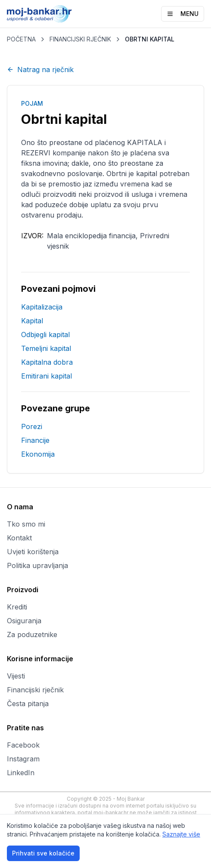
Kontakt (19, 538)
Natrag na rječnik (40, 69)
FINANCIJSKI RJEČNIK (80, 39)
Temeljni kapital (46, 348)
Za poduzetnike (32, 634)
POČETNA (21, 39)
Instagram (23, 759)
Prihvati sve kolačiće (43, 853)
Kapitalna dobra (47, 362)
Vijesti (16, 676)
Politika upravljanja (37, 565)
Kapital (32, 321)
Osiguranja (24, 621)
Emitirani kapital (47, 376)
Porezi (32, 426)
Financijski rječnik (35, 690)
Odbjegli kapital (45, 335)
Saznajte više (181, 834)
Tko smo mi (26, 524)
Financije (35, 440)
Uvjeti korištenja (33, 552)
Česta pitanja (28, 704)
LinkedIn (21, 773)
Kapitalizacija (42, 307)
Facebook (23, 745)
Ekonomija (38, 454)
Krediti (17, 607)
